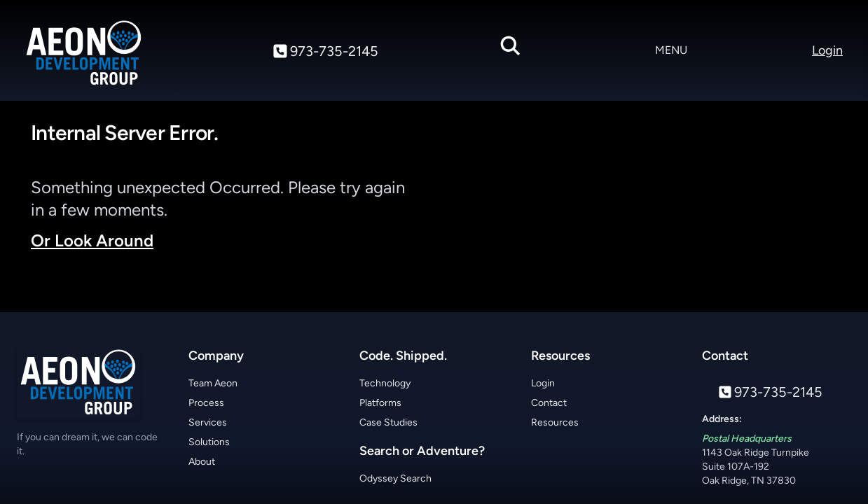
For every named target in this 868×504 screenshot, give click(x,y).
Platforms (380, 403)
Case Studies (388, 422)
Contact (549, 403)
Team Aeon (213, 383)
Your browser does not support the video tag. (646, 212)
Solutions (209, 442)
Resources (555, 422)
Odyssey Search (395, 478)
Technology (385, 383)
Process (206, 403)
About (202, 462)
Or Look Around (92, 240)
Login (543, 383)
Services (208, 422)
